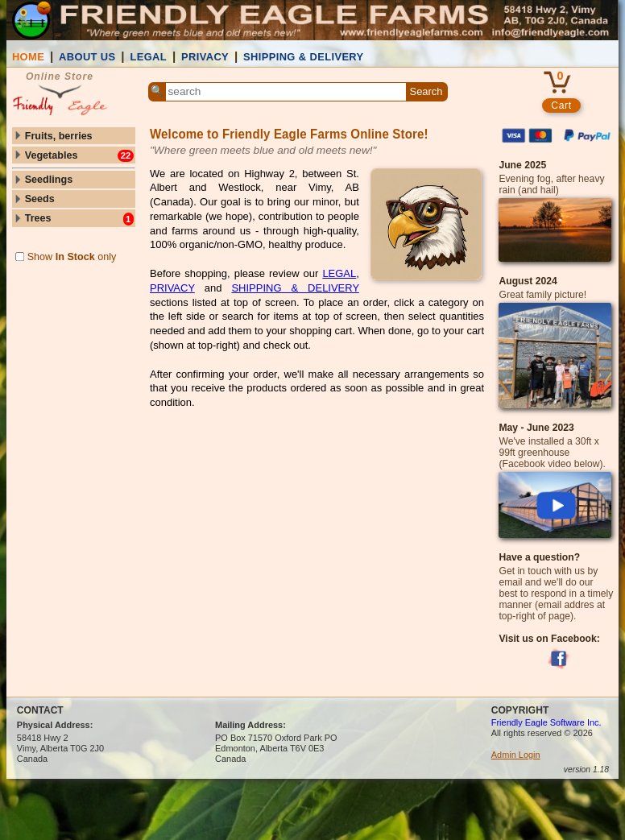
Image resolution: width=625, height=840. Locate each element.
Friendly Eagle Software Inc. (546, 722)
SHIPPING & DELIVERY (304, 57)
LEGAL (148, 57)
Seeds (34, 199)
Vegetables (73, 156)
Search (426, 91)
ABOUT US (87, 57)
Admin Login (516, 755)
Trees (73, 219)
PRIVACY (205, 57)
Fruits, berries (53, 136)
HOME (28, 57)
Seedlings (43, 180)
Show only (66, 257)
